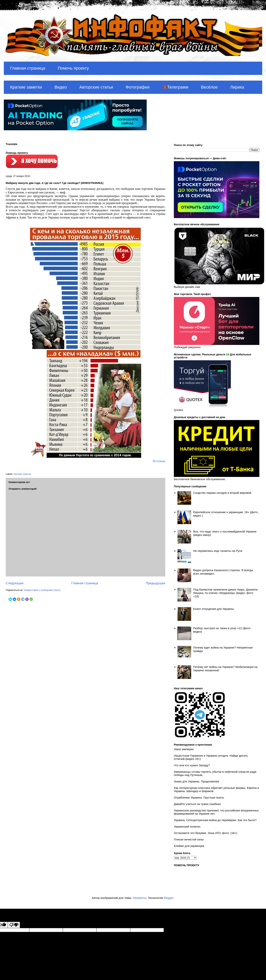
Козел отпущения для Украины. (214, 609)
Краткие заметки (26, 87)
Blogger (169, 898)
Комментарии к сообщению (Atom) (42, 590)
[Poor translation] (14, 925)
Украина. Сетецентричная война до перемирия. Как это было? (215, 820)
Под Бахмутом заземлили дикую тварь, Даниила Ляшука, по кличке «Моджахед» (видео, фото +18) (225, 593)
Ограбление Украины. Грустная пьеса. (199, 797)
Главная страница (28, 68)
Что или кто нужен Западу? (192, 765)
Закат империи (184, 749)
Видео (61, 87)
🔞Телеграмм (175, 87)
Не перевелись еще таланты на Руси (218, 551)
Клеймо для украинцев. (189, 846)
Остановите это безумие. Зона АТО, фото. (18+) (205, 833)
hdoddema (140, 898)
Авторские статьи (96, 87)
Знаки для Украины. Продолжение (197, 781)
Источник (159, 461)
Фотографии (138, 87)
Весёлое (209, 87)
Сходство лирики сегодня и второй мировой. (223, 493)
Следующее (15, 583)
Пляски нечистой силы (189, 839)
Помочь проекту (73, 68)
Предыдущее (156, 583)
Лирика (237, 87)
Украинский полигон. (187, 826)
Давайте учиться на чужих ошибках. (198, 804)
